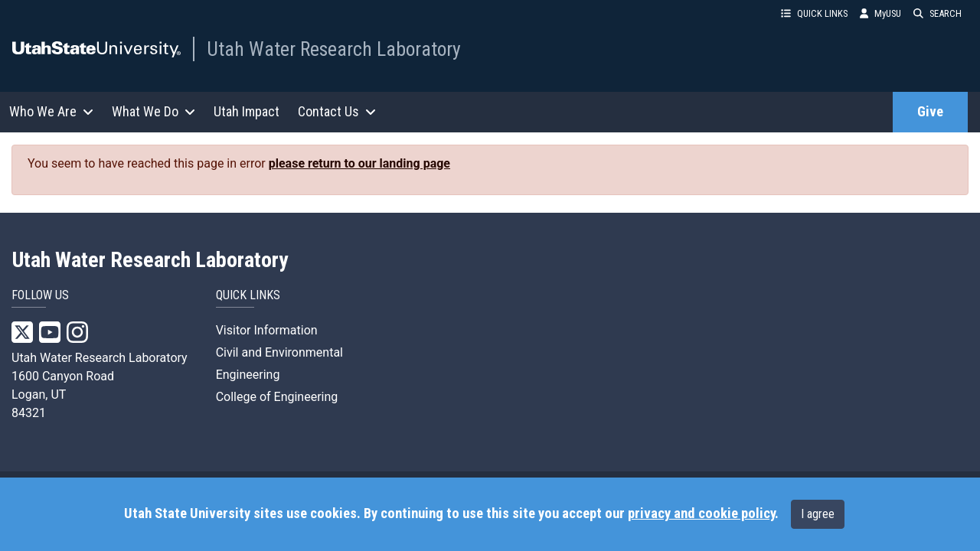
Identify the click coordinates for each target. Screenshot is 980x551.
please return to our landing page (359, 163)
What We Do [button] (154, 111)
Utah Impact (247, 111)
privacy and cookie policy (701, 514)
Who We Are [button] (51, 111)
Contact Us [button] (337, 111)
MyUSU (880, 13)
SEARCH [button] (938, 13)
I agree (818, 514)
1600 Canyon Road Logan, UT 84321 (63, 395)
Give (930, 112)
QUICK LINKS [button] (814, 13)
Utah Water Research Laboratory (334, 49)
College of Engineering (277, 397)
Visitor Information (267, 330)
